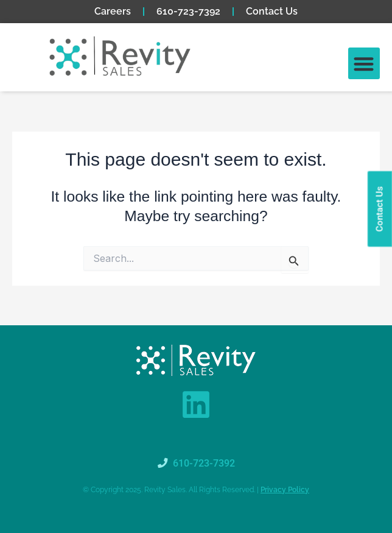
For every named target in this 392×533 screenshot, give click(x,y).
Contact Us (272, 11)
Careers (113, 11)
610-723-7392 (188, 11)
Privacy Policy (285, 490)
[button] (364, 64)
